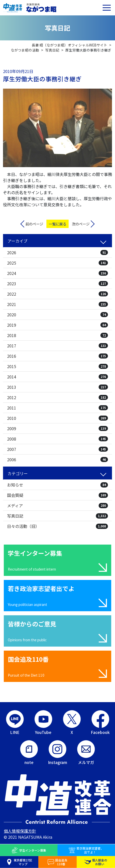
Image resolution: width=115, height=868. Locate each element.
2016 (57, 356)
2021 (57, 304)
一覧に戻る (57, 224)
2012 (57, 397)
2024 (57, 273)
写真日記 (57, 516)
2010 (57, 418)
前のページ (34, 224)
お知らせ (57, 485)
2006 (57, 459)
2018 (57, 335)
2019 (57, 325)
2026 (57, 252)
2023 (57, 284)
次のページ (81, 224)
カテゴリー (18, 473)
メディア (57, 505)
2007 (57, 449)
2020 (57, 315)
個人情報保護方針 (20, 831)
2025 (57, 263)
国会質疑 (57, 495)
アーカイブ (18, 241)
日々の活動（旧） (57, 526)
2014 (57, 377)
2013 (57, 387)
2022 (57, 294)
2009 (57, 428)
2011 (57, 408)
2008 (57, 439)
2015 (57, 366)
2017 (57, 346)
